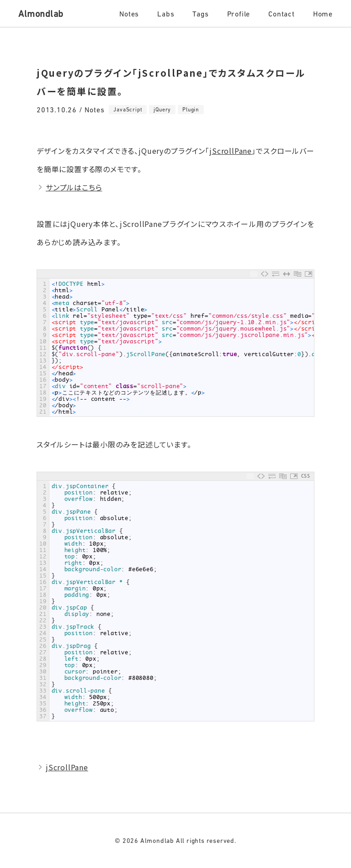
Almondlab (41, 14)
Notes (129, 14)
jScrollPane (231, 151)
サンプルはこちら (74, 187)
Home (323, 14)
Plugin (191, 110)
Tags (200, 14)
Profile (239, 14)
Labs (166, 14)
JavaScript (128, 110)
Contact (282, 14)
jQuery (162, 110)
